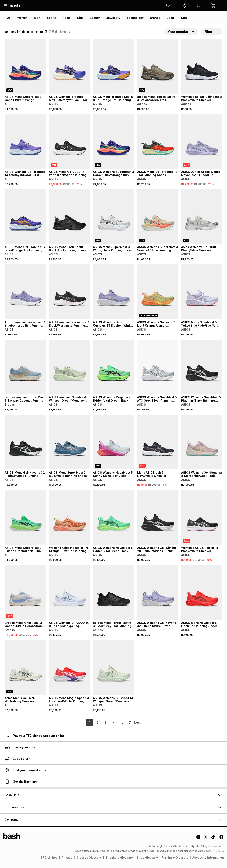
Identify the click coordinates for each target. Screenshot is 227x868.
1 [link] (83, 722)
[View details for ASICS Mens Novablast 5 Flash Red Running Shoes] (202, 592)
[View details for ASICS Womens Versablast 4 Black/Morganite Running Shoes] (69, 292)
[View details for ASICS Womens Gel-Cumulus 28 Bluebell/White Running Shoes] (113, 292)
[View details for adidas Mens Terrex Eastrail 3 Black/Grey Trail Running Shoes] (113, 592)
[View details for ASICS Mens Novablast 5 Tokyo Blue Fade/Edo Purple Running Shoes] (202, 292)
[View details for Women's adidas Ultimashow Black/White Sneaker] (202, 66)
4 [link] (108, 722)
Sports (51, 18)
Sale (184, 18)
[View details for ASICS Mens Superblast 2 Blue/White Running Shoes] (69, 442)
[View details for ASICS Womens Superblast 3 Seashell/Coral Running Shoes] (158, 216)
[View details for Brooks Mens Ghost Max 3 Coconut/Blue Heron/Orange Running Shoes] (25, 592)
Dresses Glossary (89, 857)
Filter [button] (212, 32)
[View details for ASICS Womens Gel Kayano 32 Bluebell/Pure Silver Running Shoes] (158, 592)
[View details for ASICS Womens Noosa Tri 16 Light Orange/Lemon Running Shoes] (158, 292)
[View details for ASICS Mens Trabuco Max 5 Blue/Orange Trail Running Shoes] (113, 66)
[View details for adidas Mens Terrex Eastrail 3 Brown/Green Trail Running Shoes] (158, 66)
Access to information (208, 857)
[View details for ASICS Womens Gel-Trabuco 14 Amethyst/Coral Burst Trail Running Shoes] (25, 141)
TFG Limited (49, 857)
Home (67, 18)
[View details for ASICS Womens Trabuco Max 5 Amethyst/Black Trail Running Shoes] (69, 66)
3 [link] (99, 722)
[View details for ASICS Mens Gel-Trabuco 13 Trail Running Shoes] (158, 141)
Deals (171, 18)
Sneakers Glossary (119, 857)
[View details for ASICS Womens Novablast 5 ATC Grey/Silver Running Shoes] (158, 367)
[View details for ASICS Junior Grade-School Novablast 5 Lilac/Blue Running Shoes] (202, 141)
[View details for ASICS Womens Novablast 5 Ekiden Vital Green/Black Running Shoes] (113, 517)
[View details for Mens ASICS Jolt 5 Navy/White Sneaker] (158, 442)
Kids (80, 18)
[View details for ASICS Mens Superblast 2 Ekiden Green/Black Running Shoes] (25, 517)
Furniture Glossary (175, 857)
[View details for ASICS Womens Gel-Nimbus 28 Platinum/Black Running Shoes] (158, 517)
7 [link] (124, 722)
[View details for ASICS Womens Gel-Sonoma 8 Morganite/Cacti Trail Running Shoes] (202, 442)
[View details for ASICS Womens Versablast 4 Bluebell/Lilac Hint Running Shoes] (25, 292)
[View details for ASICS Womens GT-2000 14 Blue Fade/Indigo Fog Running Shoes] (69, 592)
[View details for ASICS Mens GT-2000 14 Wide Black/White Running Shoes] (69, 141)
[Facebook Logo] (221, 838)
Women (22, 18)
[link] (138, 723)
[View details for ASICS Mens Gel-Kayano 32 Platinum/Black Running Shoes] (25, 442)
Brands (155, 18)
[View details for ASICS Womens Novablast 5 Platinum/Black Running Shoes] (202, 367)
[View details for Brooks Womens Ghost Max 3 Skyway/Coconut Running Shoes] (25, 367)
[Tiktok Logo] (213, 838)
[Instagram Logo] (198, 838)
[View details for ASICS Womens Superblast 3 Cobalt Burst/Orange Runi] (113, 141)
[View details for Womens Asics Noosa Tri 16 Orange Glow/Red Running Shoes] (69, 517)
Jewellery (113, 18)
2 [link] (91, 722)
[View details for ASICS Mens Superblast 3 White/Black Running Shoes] (113, 216)
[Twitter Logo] (206, 838)
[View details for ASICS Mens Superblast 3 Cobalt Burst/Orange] (25, 66)
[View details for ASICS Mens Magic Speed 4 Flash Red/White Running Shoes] (69, 667)
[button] (184, 6)
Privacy (67, 857)
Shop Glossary (147, 857)
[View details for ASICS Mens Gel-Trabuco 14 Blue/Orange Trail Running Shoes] (25, 216)
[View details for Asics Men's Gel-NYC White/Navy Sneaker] (25, 667)
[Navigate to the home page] (15, 6)
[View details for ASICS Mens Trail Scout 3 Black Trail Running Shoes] (69, 216)
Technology (135, 18)
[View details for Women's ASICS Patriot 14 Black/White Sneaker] (202, 517)
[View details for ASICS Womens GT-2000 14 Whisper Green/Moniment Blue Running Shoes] (113, 667)
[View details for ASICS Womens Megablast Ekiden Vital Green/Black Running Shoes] (113, 367)
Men (37, 18)
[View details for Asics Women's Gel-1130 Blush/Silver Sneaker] (202, 216)
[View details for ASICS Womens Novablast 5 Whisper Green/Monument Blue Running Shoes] (69, 367)
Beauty (95, 18)
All (9, 18)
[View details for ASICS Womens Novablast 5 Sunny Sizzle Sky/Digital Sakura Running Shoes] (113, 442)
